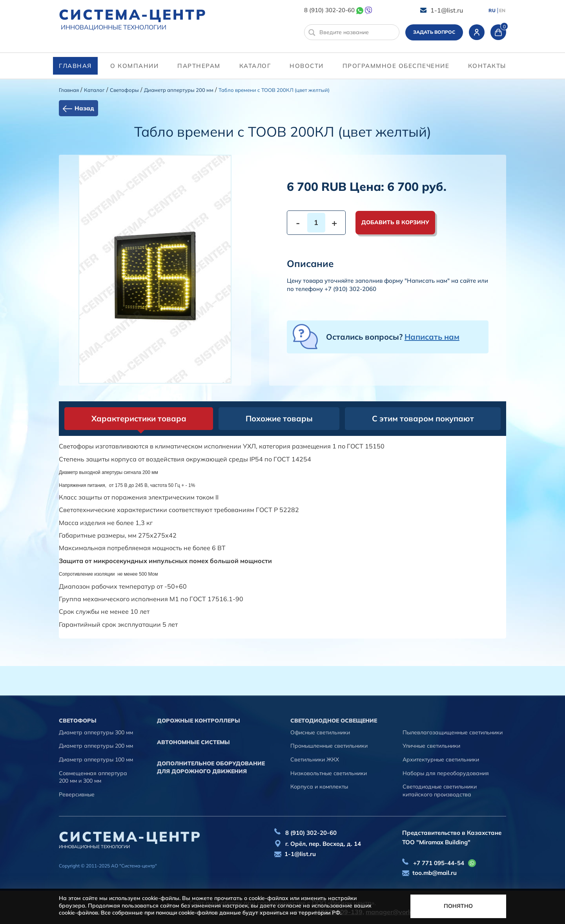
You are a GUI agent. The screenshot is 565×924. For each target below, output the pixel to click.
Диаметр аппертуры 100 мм (96, 759)
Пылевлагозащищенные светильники (453, 732)
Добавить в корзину (395, 222)
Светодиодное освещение (334, 721)
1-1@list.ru (447, 10)
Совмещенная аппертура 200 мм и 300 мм (93, 777)
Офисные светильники (320, 732)
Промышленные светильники (329, 746)
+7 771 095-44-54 (439, 863)
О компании (134, 66)
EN (502, 11)
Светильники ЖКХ (315, 759)
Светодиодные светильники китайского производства (440, 790)
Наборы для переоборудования (446, 773)
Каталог (255, 66)
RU (492, 11)
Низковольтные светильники (329, 773)
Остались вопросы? (393, 337)
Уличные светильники (431, 746)
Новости (307, 66)
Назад (84, 108)
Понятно (458, 906)
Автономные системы (193, 742)
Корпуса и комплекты (319, 787)
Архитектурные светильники (441, 759)
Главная (75, 66)
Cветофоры (124, 90)
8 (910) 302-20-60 (329, 10)
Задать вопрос (434, 32)
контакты (487, 66)
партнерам (199, 66)
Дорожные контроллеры (199, 721)
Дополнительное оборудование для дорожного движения (211, 767)
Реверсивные (77, 794)
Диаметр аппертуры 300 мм (96, 732)
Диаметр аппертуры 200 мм (179, 90)
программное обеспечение (396, 66)
